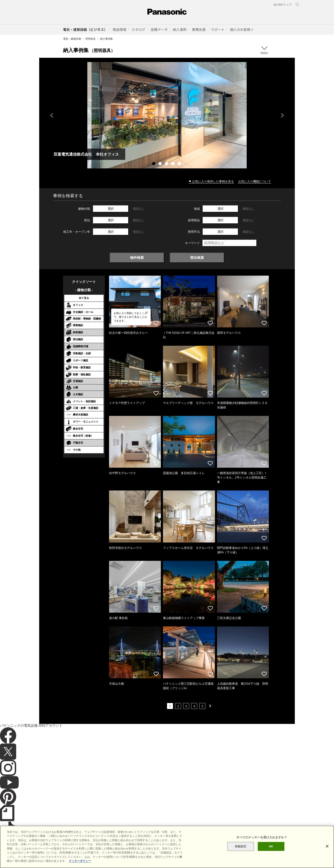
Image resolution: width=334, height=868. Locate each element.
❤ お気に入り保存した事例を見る (211, 181)
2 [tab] (161, 164)
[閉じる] (327, 848)
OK (271, 848)
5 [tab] (180, 164)
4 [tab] (173, 164)
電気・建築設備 (72, 39)
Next (282, 115)
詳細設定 (241, 848)
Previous (52, 115)
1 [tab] (154, 164)
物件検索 (137, 258)
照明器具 (91, 39)
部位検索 (197, 258)
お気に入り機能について (255, 181)
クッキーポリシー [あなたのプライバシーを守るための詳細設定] (80, 863)
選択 (111, 209)
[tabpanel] (167, 115)
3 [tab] (167, 164)
